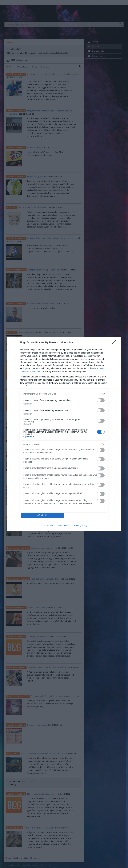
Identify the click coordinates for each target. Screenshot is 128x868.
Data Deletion (47, 526)
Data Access (64, 526)
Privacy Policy (81, 526)
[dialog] (64, 434)
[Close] (115, 343)
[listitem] (64, 394)
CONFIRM (43, 515)
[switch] (101, 400)
